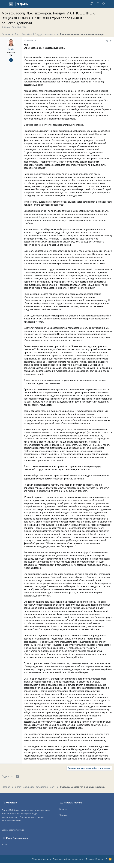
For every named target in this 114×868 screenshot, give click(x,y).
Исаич (7, 27)
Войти (4, 845)
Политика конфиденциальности (68, 859)
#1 (111, 41)
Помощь (90, 859)
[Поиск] (109, 4)
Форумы (63, 815)
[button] (5, 4)
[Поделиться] (107, 41)
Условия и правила (41, 859)
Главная (63, 809)
